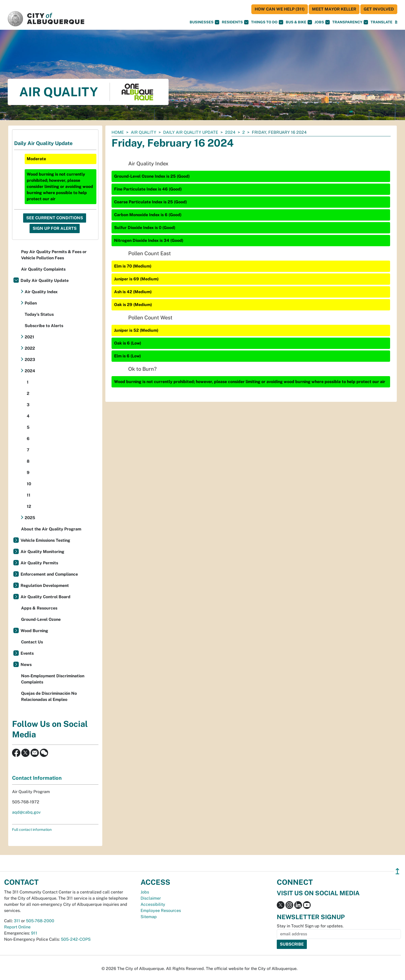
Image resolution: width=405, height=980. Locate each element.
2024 (230, 132)
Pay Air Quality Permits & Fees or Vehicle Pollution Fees (54, 255)
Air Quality (144, 132)
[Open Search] (396, 22)
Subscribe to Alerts (44, 326)
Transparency (350, 22)
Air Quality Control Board (45, 597)
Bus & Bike (299, 22)
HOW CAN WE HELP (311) (280, 9)
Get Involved (379, 9)
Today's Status (39, 314)
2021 (29, 337)
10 (29, 484)
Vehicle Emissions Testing (45, 540)
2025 (30, 518)
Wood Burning (34, 631)
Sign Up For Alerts (55, 228)
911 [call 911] (34, 933)
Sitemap (149, 917)
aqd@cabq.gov (26, 812)
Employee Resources (161, 911)
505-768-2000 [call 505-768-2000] (40, 921)
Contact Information (37, 778)
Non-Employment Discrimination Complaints (53, 679)
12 (29, 506)
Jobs (322, 22)
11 (29, 495)
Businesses (204, 22)
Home (118, 132)
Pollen (31, 303)
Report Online (17, 927)
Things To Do (267, 22)
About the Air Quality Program (51, 529)
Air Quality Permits (39, 563)
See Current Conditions (55, 218)
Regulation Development (45, 586)
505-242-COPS (76, 939)
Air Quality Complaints (43, 269)
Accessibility (153, 904)
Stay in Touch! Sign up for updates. (310, 926)
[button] (381, 22)
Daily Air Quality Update (191, 132)
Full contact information (32, 830)
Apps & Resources (39, 608)
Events (27, 653)
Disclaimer (151, 898)
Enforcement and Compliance (49, 574)
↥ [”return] (397, 871)
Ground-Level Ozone (41, 619)
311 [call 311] (17, 921)
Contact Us (32, 642)
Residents (235, 22)
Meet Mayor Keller (334, 9)
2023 (30, 360)
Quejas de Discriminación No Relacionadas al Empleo (49, 696)
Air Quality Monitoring (42, 552)
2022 (30, 348)
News (26, 665)
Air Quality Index (41, 292)
